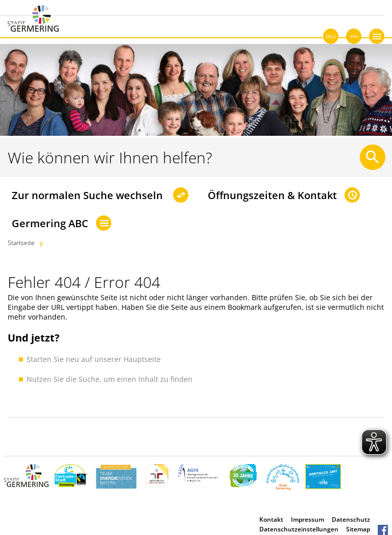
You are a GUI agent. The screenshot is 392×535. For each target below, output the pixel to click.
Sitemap (358, 529)
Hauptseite (142, 359)
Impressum (308, 519)
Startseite (21, 243)
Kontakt (271, 519)
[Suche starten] (373, 157)
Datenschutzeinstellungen (299, 529)
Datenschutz (351, 519)
